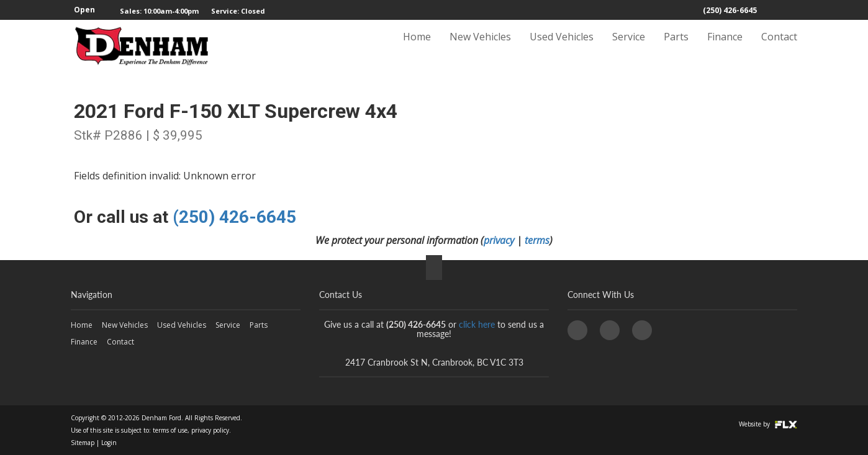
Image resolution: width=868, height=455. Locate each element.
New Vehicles (480, 48)
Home (417, 48)
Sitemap (83, 443)
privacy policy (210, 430)
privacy (499, 240)
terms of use (170, 430)
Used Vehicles (562, 48)
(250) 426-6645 (730, 10)
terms (537, 240)
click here (477, 324)
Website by (768, 424)
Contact (779, 48)
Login (109, 443)
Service (629, 48)
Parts (676, 48)
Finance (725, 48)
